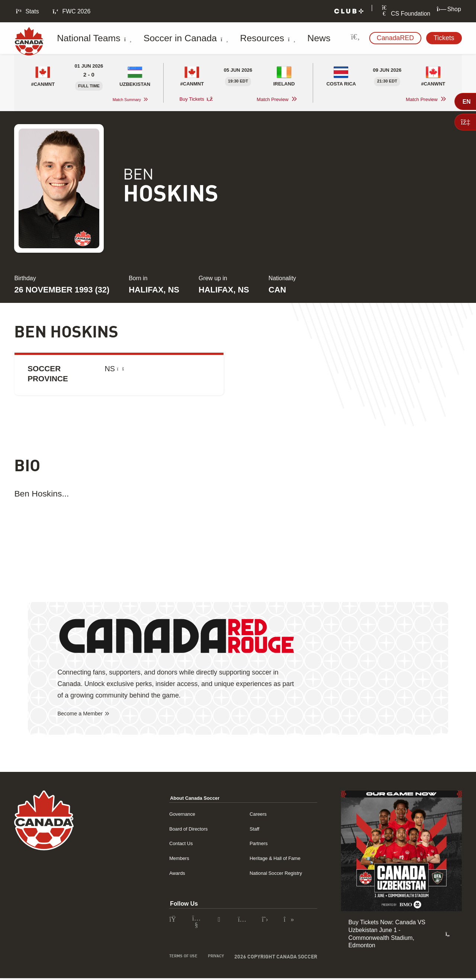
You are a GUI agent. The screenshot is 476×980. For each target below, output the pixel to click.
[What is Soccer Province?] (121, 369)
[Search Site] (355, 38)
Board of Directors (182, 829)
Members (171, 859)
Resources (229, 38)
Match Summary (122, 100)
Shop (449, 9)
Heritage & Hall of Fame (276, 859)
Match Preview (272, 100)
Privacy (213, 958)
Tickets (444, 38)
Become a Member (86, 714)
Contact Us (173, 844)
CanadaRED (395, 38)
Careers (255, 814)
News (270, 38)
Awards (168, 874)
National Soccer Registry (277, 874)
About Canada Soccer (190, 798)
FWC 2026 (71, 11)
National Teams (92, 38)
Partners (255, 844)
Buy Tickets (196, 99)
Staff (250, 829)
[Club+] (349, 11)
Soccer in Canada (164, 38)
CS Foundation (405, 14)
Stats (27, 11)
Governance (174, 814)
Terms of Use (176, 958)
